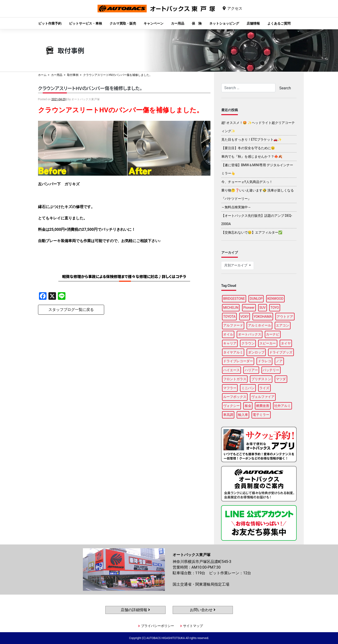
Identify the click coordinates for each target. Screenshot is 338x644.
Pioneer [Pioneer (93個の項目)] (249, 308)
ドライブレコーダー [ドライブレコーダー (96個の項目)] (238, 361)
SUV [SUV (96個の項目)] (262, 308)
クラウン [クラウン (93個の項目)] (248, 343)
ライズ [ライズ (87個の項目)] (264, 388)
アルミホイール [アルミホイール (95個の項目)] (260, 325)
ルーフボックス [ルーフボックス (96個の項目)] (235, 397)
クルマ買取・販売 (123, 23)
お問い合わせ (203, 610)
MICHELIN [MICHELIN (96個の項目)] (231, 308)
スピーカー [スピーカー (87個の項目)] (268, 343)
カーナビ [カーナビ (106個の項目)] (273, 334)
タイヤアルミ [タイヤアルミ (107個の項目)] (233, 352)
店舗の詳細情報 (135, 610)
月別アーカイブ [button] (236, 265)
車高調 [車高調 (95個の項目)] (228, 415)
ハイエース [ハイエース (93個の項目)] (231, 370)
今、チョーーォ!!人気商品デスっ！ (247, 182)
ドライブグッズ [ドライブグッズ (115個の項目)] (281, 352)
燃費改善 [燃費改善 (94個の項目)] (263, 406)
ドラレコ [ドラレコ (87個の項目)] (265, 361)
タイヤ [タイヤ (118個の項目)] (286, 343)
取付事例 (73, 75)
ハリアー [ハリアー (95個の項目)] (251, 370)
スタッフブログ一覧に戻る (71, 310)
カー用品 (178, 23)
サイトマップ (193, 626)
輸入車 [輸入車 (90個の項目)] (243, 415)
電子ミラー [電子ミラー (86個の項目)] (261, 415)
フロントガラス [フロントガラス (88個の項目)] (235, 379)
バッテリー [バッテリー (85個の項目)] (271, 370)
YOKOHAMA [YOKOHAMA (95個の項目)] (263, 317)
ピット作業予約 (50, 23)
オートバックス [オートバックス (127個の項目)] (250, 334)
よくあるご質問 (279, 23)
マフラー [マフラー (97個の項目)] (230, 388)
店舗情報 (253, 23)
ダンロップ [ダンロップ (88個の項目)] (256, 352)
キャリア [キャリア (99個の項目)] (230, 343)
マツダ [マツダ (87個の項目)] (281, 379)
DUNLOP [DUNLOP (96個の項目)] (256, 299)
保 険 (197, 23)
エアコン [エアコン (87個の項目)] (282, 325)
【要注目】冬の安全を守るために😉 (248, 148)
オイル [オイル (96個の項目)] (228, 334)
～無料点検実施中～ (236, 207)
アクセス (235, 8)
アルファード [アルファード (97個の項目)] (233, 325)
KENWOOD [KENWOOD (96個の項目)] (275, 299)
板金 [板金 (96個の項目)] (248, 406)
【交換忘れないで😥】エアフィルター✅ (252, 232)
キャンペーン (154, 23)
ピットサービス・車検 (86, 23)
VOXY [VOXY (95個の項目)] (245, 317)
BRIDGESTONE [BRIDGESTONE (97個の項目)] (234, 299)
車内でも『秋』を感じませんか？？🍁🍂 (252, 157)
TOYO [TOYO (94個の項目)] (275, 308)
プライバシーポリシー (158, 626)
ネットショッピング (224, 23)
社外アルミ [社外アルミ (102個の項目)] (282, 406)
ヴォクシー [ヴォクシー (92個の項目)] (231, 406)
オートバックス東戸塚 (156, 12)
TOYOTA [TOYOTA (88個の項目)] (229, 317)
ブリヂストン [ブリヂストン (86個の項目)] (261, 379)
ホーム (42, 75)
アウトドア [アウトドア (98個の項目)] (285, 317)
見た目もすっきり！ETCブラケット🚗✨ (252, 139)
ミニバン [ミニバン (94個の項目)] (248, 388)
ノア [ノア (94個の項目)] (279, 361)
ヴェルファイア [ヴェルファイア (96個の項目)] (263, 397)
